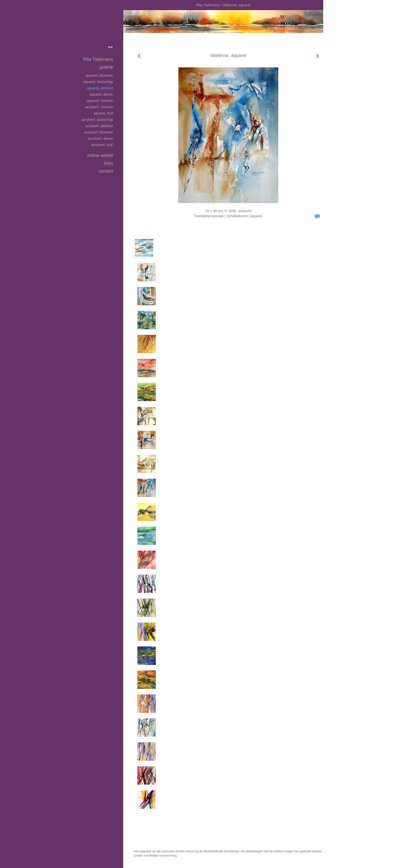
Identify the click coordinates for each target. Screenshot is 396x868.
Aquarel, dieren (101, 94)
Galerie (106, 67)
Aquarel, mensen (100, 101)
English (110, 47)
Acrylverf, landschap (97, 120)
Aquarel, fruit (103, 113)
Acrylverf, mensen (99, 107)
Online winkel (100, 155)
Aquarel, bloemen (100, 75)
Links (109, 163)
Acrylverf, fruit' (102, 145)
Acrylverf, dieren (101, 139)
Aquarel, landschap (98, 82)
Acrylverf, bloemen (99, 132)
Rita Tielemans (208, 5)
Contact (106, 171)
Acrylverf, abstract (99, 126)
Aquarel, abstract (100, 88)
